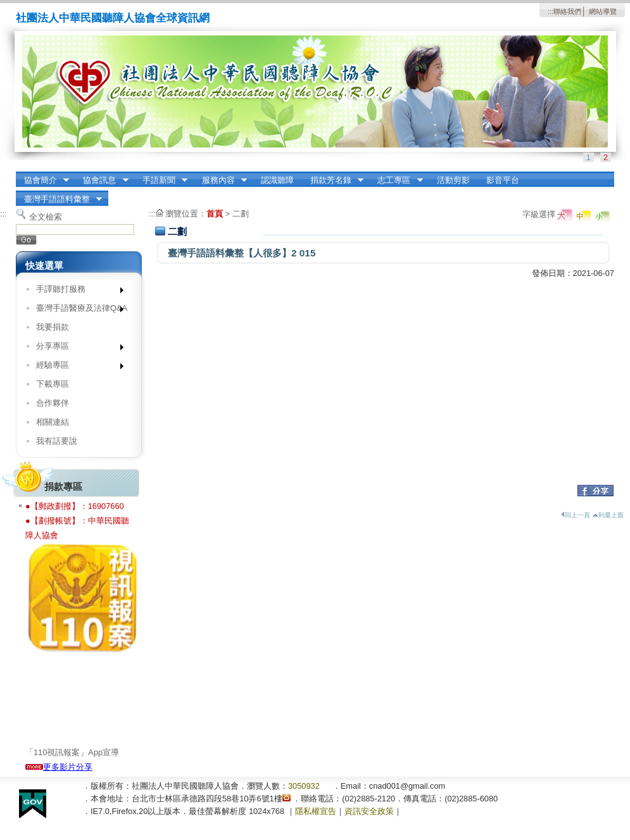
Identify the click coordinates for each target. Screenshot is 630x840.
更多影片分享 (59, 767)
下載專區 (53, 384)
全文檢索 (46, 217)
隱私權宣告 (316, 811)
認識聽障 (277, 180)
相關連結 (53, 422)
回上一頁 (576, 515)
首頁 (215, 214)
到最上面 (608, 515)
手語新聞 (161, 180)
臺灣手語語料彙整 (59, 199)
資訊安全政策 (369, 811)
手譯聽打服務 (76, 291)
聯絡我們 (567, 11)
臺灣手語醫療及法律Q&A (77, 310)
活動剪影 (453, 180)
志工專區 (396, 180)
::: (551, 11)
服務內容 (220, 180)
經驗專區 (76, 367)
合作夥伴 (53, 403)
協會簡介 (42, 180)
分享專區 (76, 348)
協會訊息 (102, 180)
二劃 (241, 214)
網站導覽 (603, 11)
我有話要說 (57, 441)
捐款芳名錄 (333, 180)
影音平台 (503, 180)
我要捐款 (53, 327)
